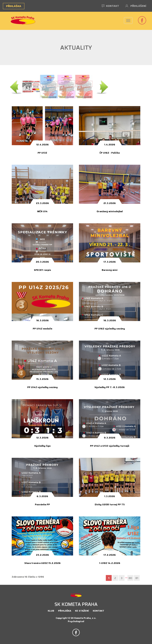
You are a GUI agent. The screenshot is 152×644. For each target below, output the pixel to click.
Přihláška (14, 6)
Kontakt (110, 6)
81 (137, 578)
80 (130, 578)
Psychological (76, 621)
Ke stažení (82, 611)
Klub (51, 611)
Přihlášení (136, 6)
